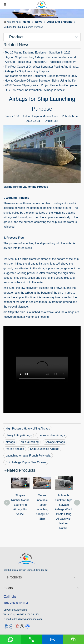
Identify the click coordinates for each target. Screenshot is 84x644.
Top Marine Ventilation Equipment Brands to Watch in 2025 (41, 76)
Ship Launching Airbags (45, 449)
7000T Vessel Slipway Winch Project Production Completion (42, 85)
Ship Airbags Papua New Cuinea (26, 462)
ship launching (30, 442)
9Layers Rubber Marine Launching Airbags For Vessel (20, 505)
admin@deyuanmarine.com (27, 619)
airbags (70, 312)
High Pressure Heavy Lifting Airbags (28, 429)
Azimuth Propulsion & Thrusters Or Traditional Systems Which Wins (42, 62)
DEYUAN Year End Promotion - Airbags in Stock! (35, 90)
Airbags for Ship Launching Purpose (27, 71)
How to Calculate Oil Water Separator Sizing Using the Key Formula (42, 81)
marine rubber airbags (51, 435)
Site (56, 121)
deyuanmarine (20, 610)
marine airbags (15, 449)
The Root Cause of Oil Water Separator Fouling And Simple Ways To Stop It (42, 67)
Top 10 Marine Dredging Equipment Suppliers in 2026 (38, 53)
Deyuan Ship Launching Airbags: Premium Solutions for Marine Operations (42, 57)
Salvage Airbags (55, 442)
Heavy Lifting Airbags (19, 435)
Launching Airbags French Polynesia (28, 456)
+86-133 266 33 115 (28, 614)
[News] (42, 13)
